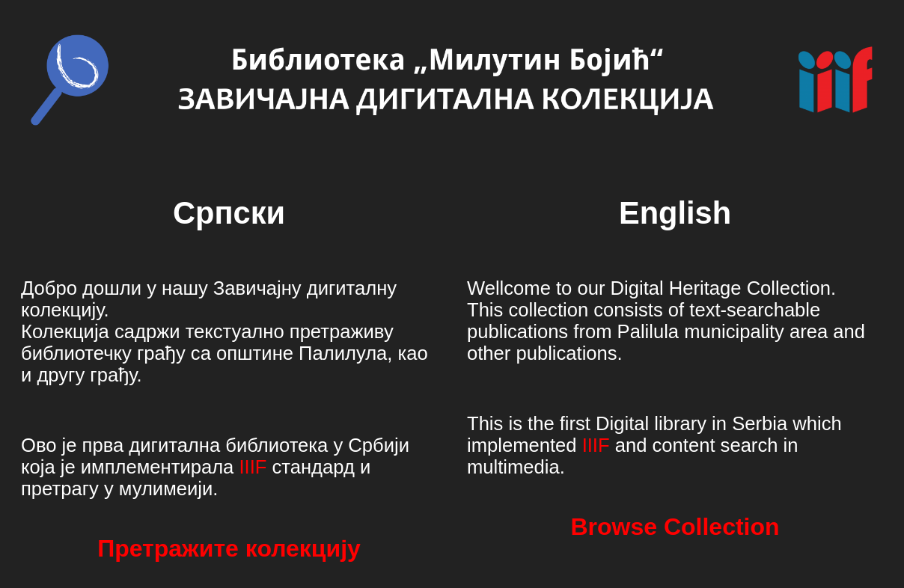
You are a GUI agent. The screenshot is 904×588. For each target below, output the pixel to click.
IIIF (253, 467)
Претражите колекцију (229, 548)
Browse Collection (675, 527)
